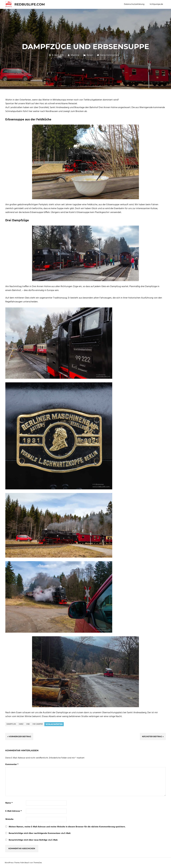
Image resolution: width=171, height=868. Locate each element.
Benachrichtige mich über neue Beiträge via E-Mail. (33, 840)
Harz (21, 724)
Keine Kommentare (110, 55)
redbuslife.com (30, 4)
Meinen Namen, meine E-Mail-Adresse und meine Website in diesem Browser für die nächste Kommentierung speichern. (67, 827)
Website (9, 819)
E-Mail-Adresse (13, 811)
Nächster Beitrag (152, 736)
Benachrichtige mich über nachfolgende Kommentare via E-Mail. (40, 833)
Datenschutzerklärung (134, 4)
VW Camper (38, 724)
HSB (28, 724)
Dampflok (11, 724)
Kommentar (12, 765)
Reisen (90, 55)
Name (9, 803)
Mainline (75, 55)
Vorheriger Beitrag (20, 736)
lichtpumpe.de (156, 4)
